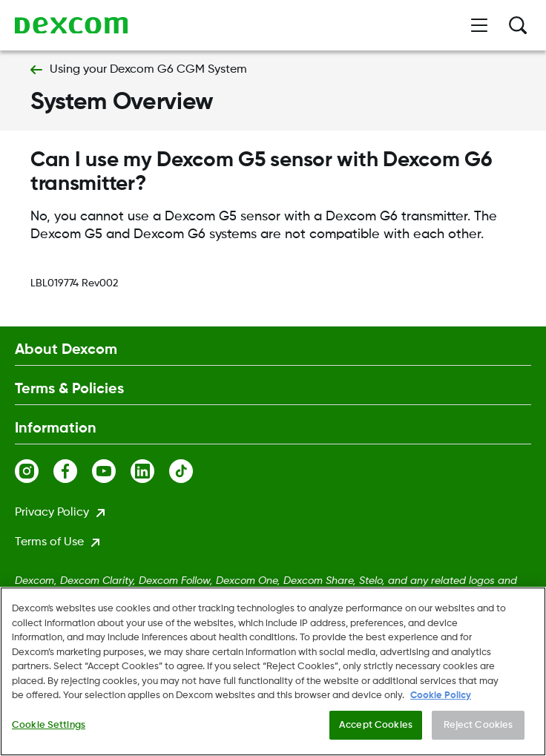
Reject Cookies (478, 726)
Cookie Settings (49, 726)
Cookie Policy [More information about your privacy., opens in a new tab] (441, 697)
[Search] (518, 25)
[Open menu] (479, 25)
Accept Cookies (376, 726)
